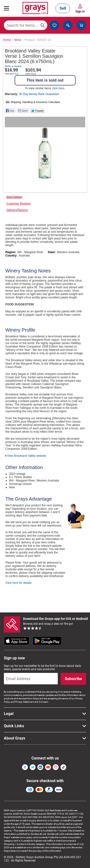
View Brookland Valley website (27, 456)
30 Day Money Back (39, 94)
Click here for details (19, 583)
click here (58, 88)
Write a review (13, 66)
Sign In (80, 11)
